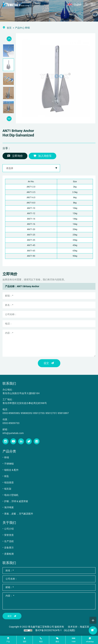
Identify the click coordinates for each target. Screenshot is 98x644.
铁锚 (7, 457)
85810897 (63, 413)
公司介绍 (9, 529)
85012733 (39, 413)
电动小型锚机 (11, 495)
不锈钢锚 (9, 464)
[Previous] (9, 39)
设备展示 (9, 548)
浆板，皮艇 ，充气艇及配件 (19, 514)
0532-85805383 (11, 413)
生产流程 (9, 541)
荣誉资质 (9, 535)
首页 (9, 28)
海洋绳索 (9, 507)
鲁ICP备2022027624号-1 (48, 630)
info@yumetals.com (13, 433)
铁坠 (7, 476)
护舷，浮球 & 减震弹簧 (16, 501)
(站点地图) (69, 630)
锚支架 (8, 489)
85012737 (51, 413)
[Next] (9, 119)
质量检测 (9, 554)
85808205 (26, 413)
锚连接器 (9, 482)
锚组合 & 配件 (11, 470)
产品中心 (20, 28)
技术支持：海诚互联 (79, 627)
